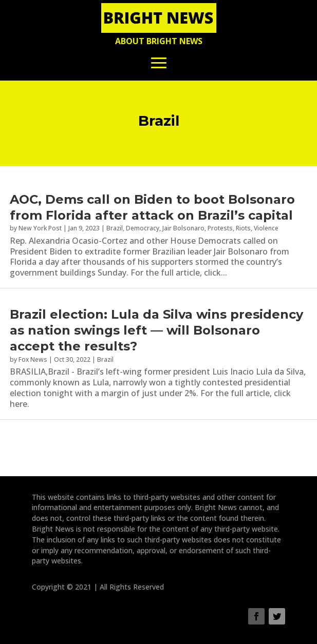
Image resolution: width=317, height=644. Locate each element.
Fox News (33, 359)
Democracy (143, 228)
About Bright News (159, 41)
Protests (220, 228)
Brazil (115, 228)
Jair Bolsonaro (183, 228)
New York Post (40, 228)
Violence (266, 228)
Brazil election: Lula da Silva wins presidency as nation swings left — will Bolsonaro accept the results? (156, 330)
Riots (243, 228)
